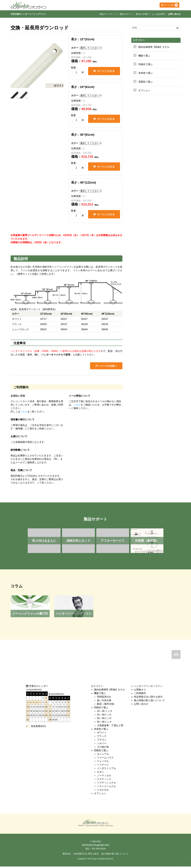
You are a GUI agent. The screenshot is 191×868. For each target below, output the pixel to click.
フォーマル (103, 763)
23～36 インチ (105, 713)
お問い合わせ (174, 14)
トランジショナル (106, 788)
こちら (24, 413)
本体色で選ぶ (101, 731)
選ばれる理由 (142, 14)
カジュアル (103, 756)
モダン (100, 774)
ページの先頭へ (106, 367)
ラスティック (104, 781)
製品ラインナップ (108, 14)
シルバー (102, 745)
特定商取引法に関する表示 (148, 698)
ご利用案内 (140, 695)
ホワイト (102, 734)
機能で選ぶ (100, 695)
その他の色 (103, 749)
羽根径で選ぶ (101, 709)
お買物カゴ (140, 691)
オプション (144, 90)
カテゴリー (139, 40)
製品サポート (126, 14)
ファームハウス (105, 759)
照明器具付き (104, 698)
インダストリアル (106, 770)
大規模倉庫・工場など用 (110, 727)
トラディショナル (106, 784)
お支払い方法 (18, 397)
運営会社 (67, 855)
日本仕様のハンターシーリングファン (28, 14)
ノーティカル (104, 777)
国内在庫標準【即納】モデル (154, 47)
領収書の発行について (23, 421)
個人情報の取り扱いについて (149, 702)
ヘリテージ (103, 766)
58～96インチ (104, 723)
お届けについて (19, 438)
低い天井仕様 (104, 702)
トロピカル (103, 791)
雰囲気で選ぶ (101, 752)
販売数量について (20, 451)
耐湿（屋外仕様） (106, 706)
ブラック (102, 738)
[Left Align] (178, 28)
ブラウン (102, 741)
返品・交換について (21, 472)
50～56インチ (104, 720)
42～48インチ (104, 716)
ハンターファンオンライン (148, 688)
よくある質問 (158, 14)
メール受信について (79, 397)
